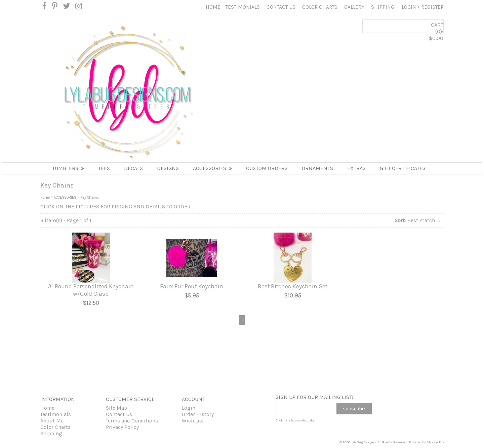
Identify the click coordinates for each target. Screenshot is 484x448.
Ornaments (317, 168)
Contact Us (281, 7)
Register (432, 7)
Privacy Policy (122, 427)
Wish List (193, 421)
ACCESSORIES (212, 168)
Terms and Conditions (132, 421)
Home (213, 7)
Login (409, 7)
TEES (104, 168)
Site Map (116, 408)
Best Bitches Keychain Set (293, 286)
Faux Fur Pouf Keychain (192, 286)
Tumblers (68, 168)
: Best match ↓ (417, 220)
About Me (52, 421)
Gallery (354, 7)
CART (412, 37)
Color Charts (320, 7)
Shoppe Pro (435, 442)
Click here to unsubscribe (295, 420)
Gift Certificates (403, 168)
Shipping (383, 7)
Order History (198, 414)
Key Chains (90, 197)
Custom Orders (267, 168)
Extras (356, 168)
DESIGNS (168, 168)
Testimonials (243, 7)
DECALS (133, 168)
